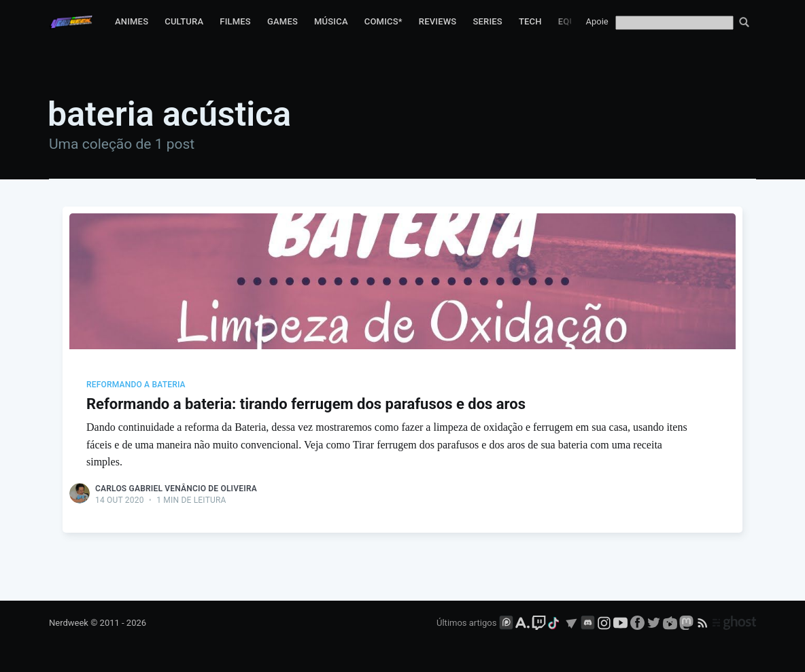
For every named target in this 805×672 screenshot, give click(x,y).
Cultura (184, 21)
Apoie (597, 21)
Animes (132, 21)
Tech (530, 21)
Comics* (383, 21)
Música (331, 21)
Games (282, 21)
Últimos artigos (466, 623)
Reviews (438, 21)
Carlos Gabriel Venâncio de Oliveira (176, 489)
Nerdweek (69, 623)
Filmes (235, 21)
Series (487, 21)
